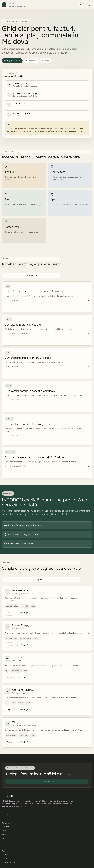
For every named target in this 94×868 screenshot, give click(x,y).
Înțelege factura (12, 61)
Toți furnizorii (41, 580)
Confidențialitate (9, 862)
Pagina (10, 613)
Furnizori (46, 61)
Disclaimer (6, 859)
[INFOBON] (39, 5)
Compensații (31, 61)
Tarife (4, 834)
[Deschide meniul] (89, 5)
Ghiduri (5, 831)
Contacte (6, 855)
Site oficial (22, 613)
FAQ (4, 838)
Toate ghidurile (32, 275)
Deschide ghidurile (47, 782)
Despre (5, 851)
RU (81, 5)
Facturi (5, 819)
